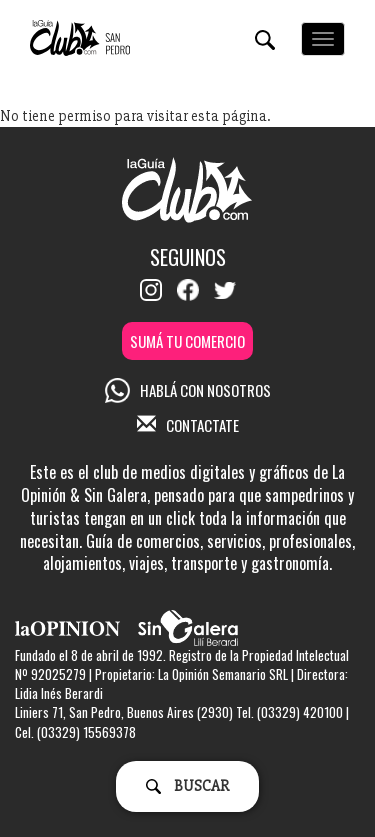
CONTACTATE (188, 425)
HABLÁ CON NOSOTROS (188, 390)
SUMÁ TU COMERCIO (187, 341)
